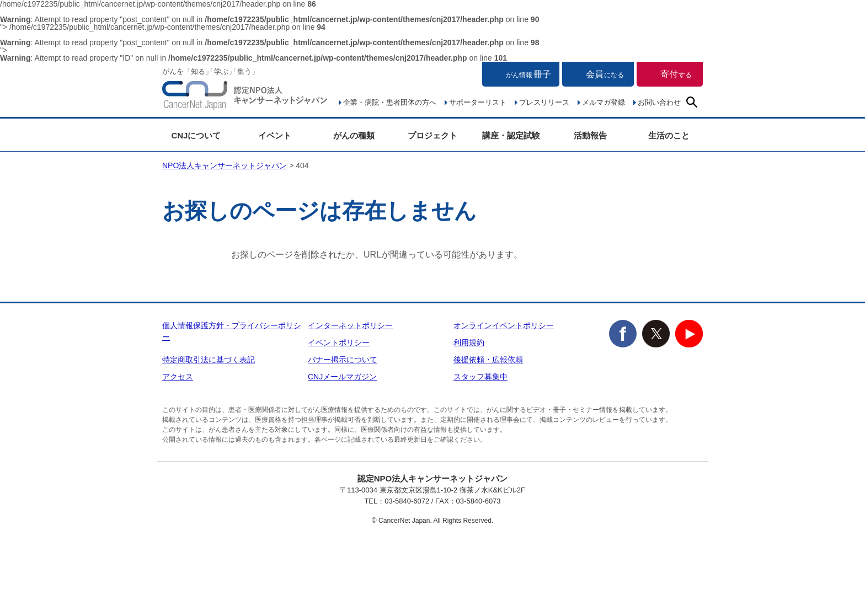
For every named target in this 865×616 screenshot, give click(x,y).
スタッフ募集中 (480, 377)
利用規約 (469, 342)
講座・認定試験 (511, 135)
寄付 (676, 74)
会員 (605, 74)
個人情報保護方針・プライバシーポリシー (232, 331)
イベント (275, 135)
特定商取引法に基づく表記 (209, 360)
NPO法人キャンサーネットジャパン (245, 98)
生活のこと (669, 135)
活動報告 (590, 135)
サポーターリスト (478, 102)
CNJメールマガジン (342, 377)
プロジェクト (432, 135)
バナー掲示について (343, 360)
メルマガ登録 (604, 102)
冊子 (528, 74)
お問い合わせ (659, 102)
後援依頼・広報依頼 (488, 360)
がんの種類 (354, 135)
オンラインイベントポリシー (504, 325)
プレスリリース (544, 102)
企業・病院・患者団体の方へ (390, 102)
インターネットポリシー (350, 325)
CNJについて (196, 135)
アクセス (178, 377)
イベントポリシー (339, 342)
